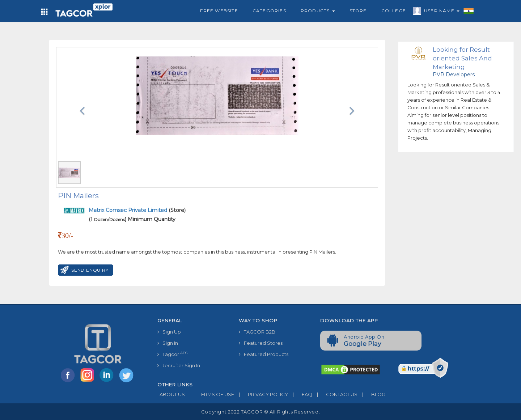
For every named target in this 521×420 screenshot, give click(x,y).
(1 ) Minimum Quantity (132, 219)
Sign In (168, 343)
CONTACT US (335, 394)
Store (358, 11)
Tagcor (172, 354)
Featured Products (264, 354)
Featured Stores (261, 343)
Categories (269, 11)
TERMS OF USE (209, 394)
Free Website (219, 11)
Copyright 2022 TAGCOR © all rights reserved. (260, 412)
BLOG (371, 394)
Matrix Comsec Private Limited (129, 210)
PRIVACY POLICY (261, 394)
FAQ (300, 394)
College (394, 11)
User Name (440, 12)
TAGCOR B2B (257, 332)
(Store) (137, 210)
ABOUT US (171, 394)
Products (318, 11)
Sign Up (169, 332)
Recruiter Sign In (179, 365)
